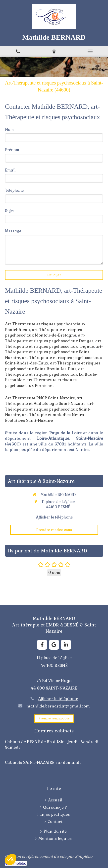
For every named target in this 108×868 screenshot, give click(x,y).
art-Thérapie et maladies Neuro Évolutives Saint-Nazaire (44, 417)
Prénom (12, 150)
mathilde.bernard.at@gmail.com (58, 706)
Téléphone (14, 190)
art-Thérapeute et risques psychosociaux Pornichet (41, 383)
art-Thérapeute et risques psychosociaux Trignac (54, 344)
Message (13, 231)
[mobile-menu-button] (90, 51)
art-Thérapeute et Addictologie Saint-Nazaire (45, 401)
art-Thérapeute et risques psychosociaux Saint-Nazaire (54, 352)
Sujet (9, 211)
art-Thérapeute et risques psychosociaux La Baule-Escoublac (51, 374)
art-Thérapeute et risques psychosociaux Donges (49, 338)
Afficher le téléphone (54, 517)
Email (10, 170)
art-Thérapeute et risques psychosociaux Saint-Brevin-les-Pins (53, 366)
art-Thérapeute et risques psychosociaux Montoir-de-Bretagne (44, 332)
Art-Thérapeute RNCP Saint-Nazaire (40, 398)
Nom (9, 130)
